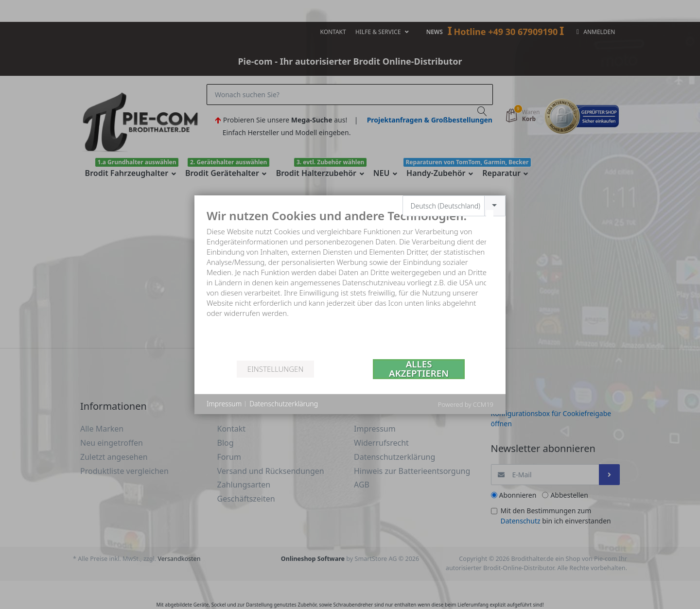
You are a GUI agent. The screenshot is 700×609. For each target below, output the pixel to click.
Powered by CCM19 (466, 404)
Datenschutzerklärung (284, 404)
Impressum (224, 404)
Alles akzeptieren (419, 369)
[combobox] (454, 206)
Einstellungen (275, 369)
